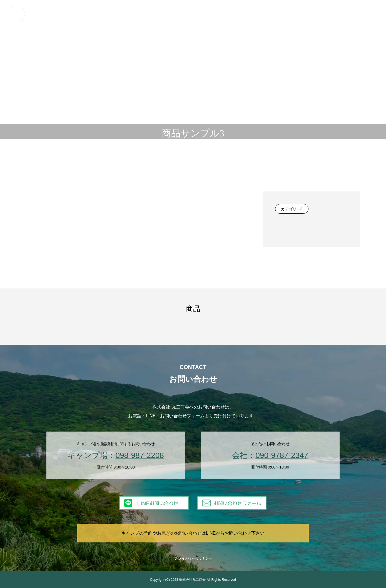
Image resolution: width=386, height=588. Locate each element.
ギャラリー (292, 14)
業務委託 (270, 14)
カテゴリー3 (292, 209)
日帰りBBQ (186, 14)
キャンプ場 (162, 14)
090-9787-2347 (282, 455)
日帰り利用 (248, 14)
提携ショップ (318, 14)
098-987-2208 (140, 455)
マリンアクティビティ (217, 14)
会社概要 (341, 14)
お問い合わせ (365, 14)
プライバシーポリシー (193, 558)
